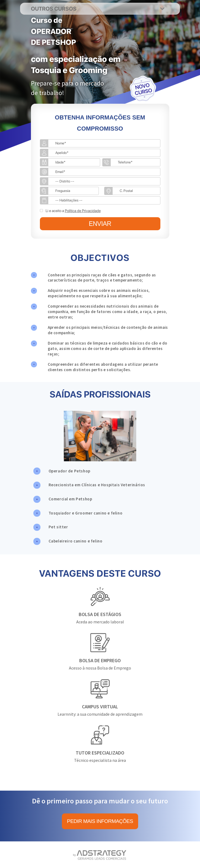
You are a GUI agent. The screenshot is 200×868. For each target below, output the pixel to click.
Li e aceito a (73, 211)
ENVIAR (100, 224)
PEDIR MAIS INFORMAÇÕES (100, 821)
